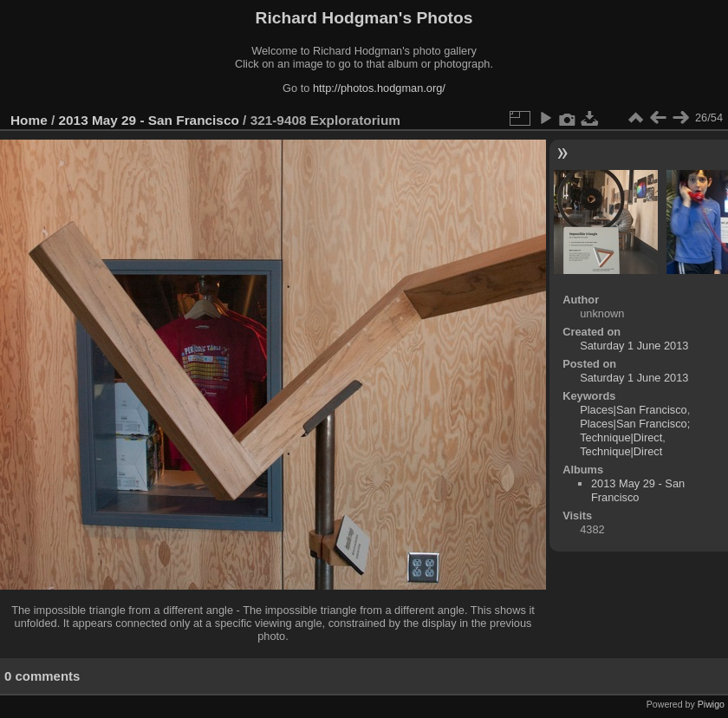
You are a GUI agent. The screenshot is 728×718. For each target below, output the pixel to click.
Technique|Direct (621, 451)
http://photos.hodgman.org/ (379, 88)
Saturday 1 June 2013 (634, 346)
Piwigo (711, 704)
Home (29, 120)
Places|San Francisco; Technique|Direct (635, 431)
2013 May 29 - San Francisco (149, 120)
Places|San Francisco (634, 410)
